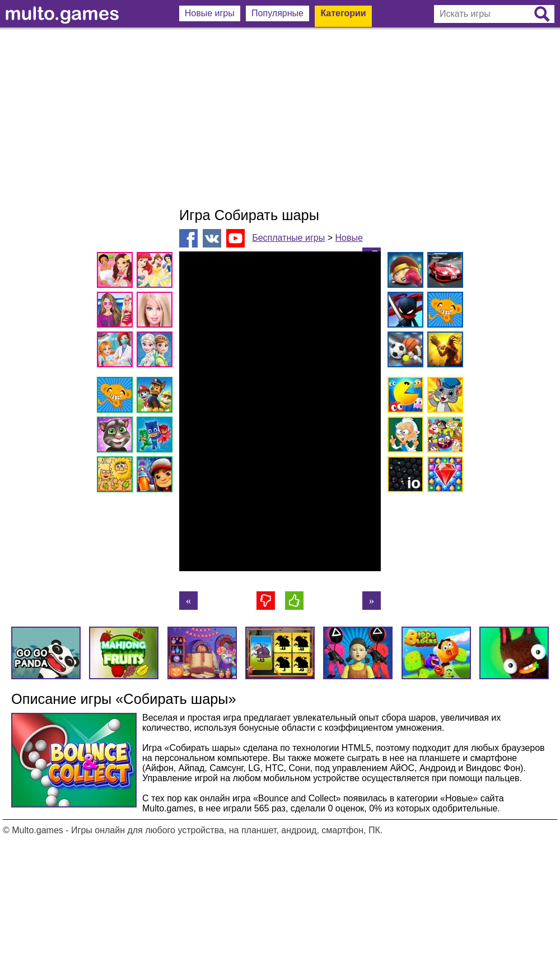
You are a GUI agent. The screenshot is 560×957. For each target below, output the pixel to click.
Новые (349, 238)
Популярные (277, 13)
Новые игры (210, 13)
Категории (343, 13)
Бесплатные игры (288, 238)
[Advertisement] (280, 118)
